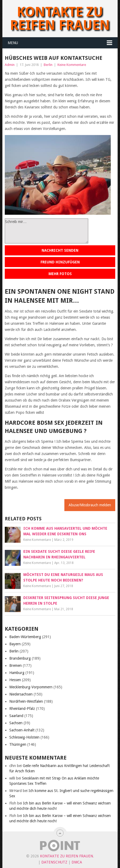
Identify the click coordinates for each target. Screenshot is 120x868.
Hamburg (17, 673)
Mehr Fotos (60, 274)
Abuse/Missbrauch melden (90, 505)
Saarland (16, 716)
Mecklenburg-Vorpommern (31, 687)
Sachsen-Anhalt (22, 730)
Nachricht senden (60, 250)
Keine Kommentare (72, 65)
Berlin (48, 65)
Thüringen (18, 744)
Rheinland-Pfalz (22, 709)
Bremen (15, 665)
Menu (13, 43)
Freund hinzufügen (60, 262)
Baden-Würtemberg (25, 637)
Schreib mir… (46, 231)
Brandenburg (20, 658)
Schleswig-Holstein (24, 737)
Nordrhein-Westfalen (26, 701)
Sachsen (16, 723)
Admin (10, 65)
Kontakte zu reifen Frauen (60, 18)
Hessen (15, 680)
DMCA (77, 862)
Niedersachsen (21, 694)
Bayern (15, 644)
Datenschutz (54, 862)
